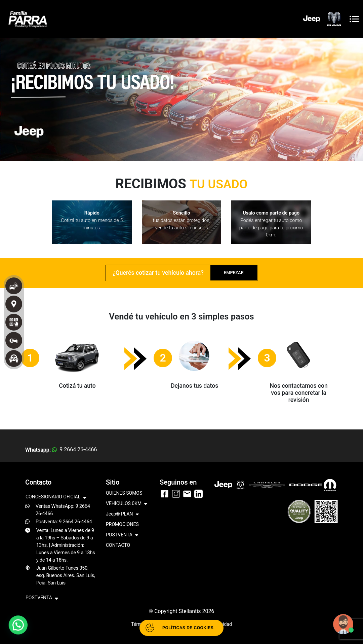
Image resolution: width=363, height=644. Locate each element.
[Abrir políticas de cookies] (182, 628)
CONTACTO (118, 545)
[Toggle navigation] (354, 19)
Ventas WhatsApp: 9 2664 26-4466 (63, 510)
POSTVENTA (122, 535)
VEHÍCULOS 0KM (127, 504)
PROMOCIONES (122, 524)
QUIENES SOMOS (124, 493)
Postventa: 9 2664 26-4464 (64, 522)
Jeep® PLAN (122, 514)
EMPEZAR (234, 273)
